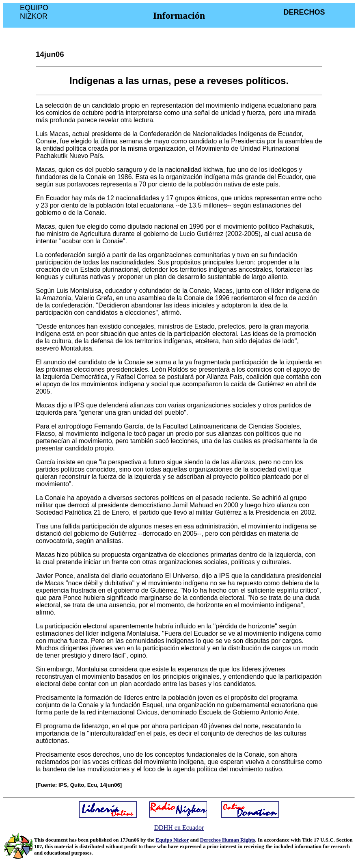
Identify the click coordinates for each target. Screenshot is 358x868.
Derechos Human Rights (228, 840)
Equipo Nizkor (172, 840)
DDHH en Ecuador (179, 828)
